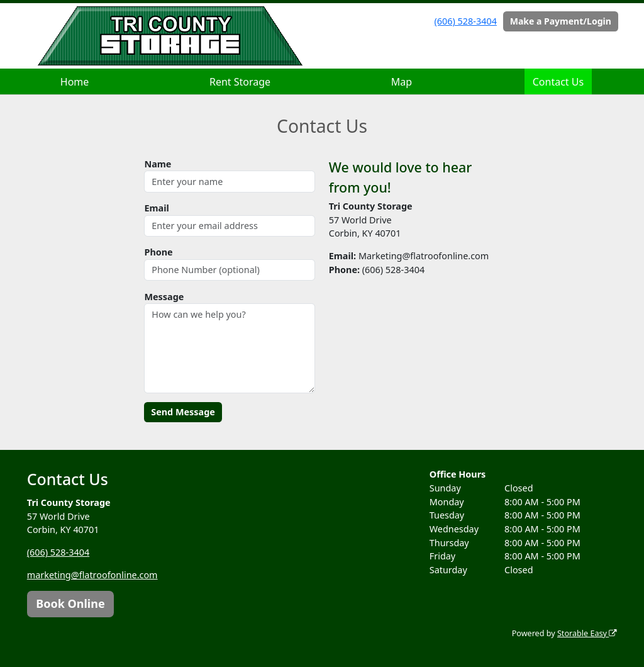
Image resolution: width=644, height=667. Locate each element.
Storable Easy (587, 633)
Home (75, 82)
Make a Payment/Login (561, 21)
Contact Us (558, 82)
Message (164, 297)
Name (158, 164)
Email (156, 208)
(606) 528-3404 (466, 21)
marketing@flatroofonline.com (92, 575)
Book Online (70, 603)
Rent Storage (240, 82)
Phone (158, 252)
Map (402, 82)
